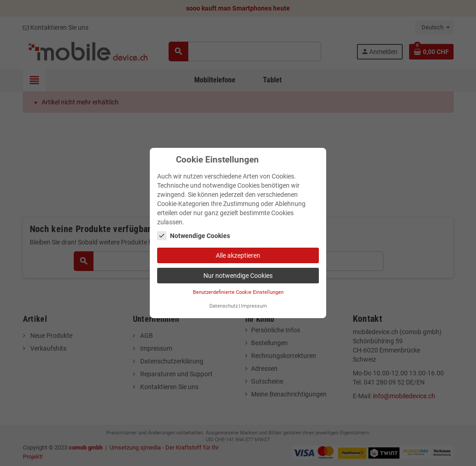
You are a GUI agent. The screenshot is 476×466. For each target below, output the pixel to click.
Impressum (254, 306)
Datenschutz (224, 306)
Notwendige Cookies (194, 236)
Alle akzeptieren (238, 255)
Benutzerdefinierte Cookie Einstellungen (238, 292)
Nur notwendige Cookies (238, 276)
